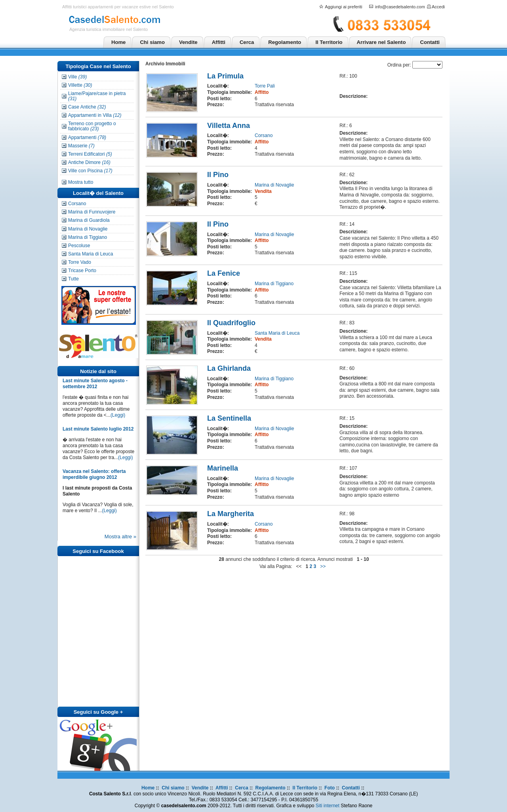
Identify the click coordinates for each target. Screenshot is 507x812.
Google (110, 712)
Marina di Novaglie (88, 229)
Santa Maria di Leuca (91, 254)
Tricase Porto (82, 271)
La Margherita (231, 514)
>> (323, 566)
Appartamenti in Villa (95, 115)
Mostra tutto (81, 182)
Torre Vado (80, 262)
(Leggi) (118, 415)
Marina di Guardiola (89, 220)
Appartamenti (87, 137)
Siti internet (328, 806)
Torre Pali (265, 86)
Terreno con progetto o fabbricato (92, 126)
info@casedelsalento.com (400, 7)
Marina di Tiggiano (88, 237)
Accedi (438, 7)
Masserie (81, 146)
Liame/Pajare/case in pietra (97, 96)
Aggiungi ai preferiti (343, 7)
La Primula (225, 76)
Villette (80, 85)
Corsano (77, 204)
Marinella (223, 468)
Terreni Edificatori (90, 154)
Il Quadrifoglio (231, 323)
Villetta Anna (229, 126)
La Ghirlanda (229, 368)
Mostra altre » (120, 537)
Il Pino (218, 175)
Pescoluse (79, 246)
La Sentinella (229, 418)
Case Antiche (87, 107)
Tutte (73, 279)
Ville (77, 77)
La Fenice (224, 273)
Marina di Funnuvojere (92, 212)
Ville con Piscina (90, 171)
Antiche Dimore (89, 162)
